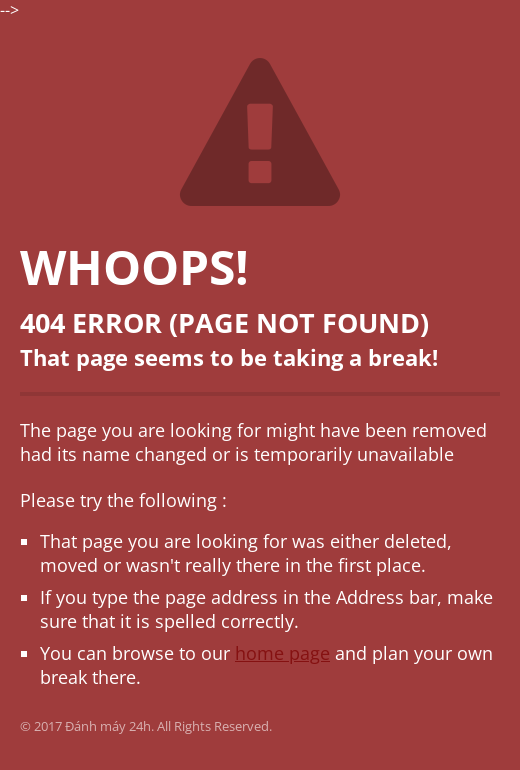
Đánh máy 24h (108, 726)
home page (282, 653)
